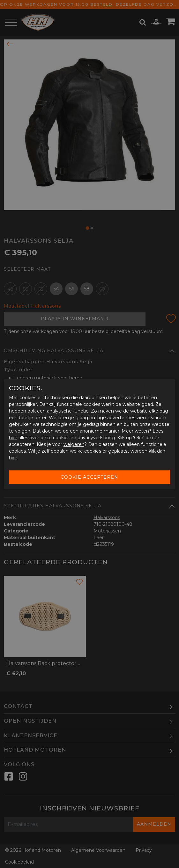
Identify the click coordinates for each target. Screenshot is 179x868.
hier (13, 438)
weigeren (74, 444)
